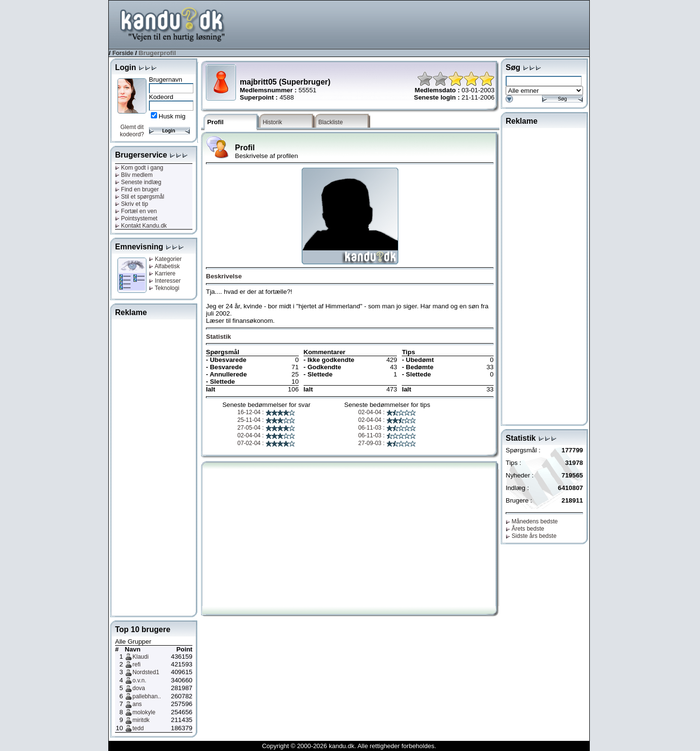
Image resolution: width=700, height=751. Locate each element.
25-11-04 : (266, 420)
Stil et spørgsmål (140, 197)
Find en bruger (137, 189)
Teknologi (164, 288)
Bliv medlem (134, 175)
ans (137, 704)
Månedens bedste (532, 521)
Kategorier (165, 259)
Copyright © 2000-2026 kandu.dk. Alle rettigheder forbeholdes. (349, 746)
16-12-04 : (266, 412)
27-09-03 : (387, 443)
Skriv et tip (131, 204)
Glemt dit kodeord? (132, 131)
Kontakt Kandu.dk (141, 226)
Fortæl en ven (136, 211)
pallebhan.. (147, 696)
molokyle (144, 712)
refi (137, 664)
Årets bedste (525, 529)
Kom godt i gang (139, 168)
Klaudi (140, 657)
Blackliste (330, 122)
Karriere (162, 274)
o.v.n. (139, 680)
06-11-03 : (387, 428)
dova (139, 688)
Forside (123, 53)
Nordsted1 (146, 672)
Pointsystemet (136, 218)
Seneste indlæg (138, 182)
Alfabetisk (164, 266)
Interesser (165, 281)
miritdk (141, 720)
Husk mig (172, 116)
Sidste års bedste (531, 536)
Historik (272, 122)
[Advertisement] (413, 24)
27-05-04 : (266, 428)
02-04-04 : (266, 435)
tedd (138, 728)
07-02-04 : (266, 443)
